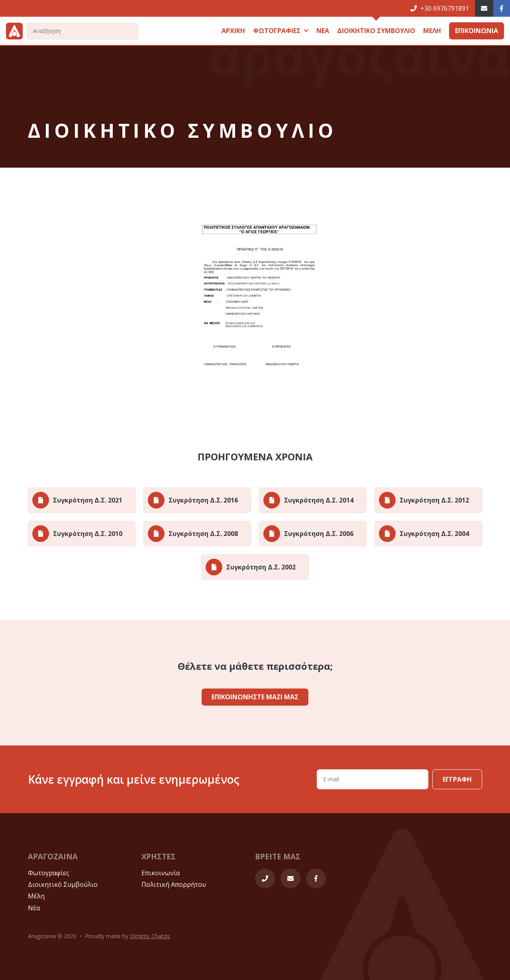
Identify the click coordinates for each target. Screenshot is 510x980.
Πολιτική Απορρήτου (174, 884)
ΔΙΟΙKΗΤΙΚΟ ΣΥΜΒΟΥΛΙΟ (376, 31)
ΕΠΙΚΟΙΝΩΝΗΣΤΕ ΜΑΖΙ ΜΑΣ (255, 697)
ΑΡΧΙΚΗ (233, 31)
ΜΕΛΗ (432, 31)
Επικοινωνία (161, 873)
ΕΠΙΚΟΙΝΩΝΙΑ (477, 31)
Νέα (34, 908)
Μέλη (36, 896)
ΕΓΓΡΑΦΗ (457, 779)
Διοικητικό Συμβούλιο (63, 884)
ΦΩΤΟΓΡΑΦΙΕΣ (281, 31)
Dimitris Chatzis (150, 936)
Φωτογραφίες (49, 873)
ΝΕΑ (323, 31)
